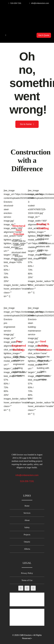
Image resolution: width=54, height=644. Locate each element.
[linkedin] (33, 588)
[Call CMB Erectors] (15, 3)
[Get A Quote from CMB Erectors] (44, 35)
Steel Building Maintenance (44, 346)
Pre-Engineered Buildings (19, 346)
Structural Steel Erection (19, 230)
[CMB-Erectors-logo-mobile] (27, 13)
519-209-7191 (27, 481)
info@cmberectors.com (27, 475)
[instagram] (27, 588)
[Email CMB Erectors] (39, 3)
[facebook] (21, 588)
